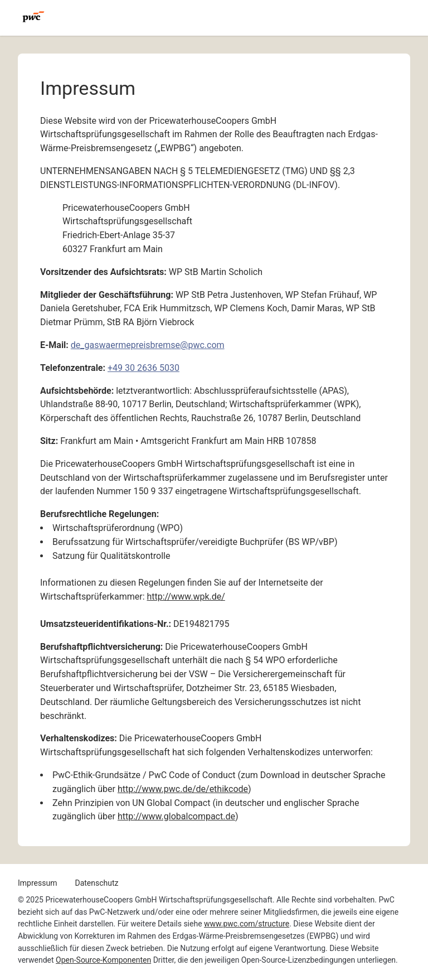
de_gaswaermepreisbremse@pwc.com (148, 345)
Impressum (37, 883)
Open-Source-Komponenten (103, 960)
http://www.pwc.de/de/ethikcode (183, 789)
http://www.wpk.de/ (186, 597)
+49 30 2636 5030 (144, 368)
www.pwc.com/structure (247, 924)
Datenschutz (96, 883)
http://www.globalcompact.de (176, 816)
